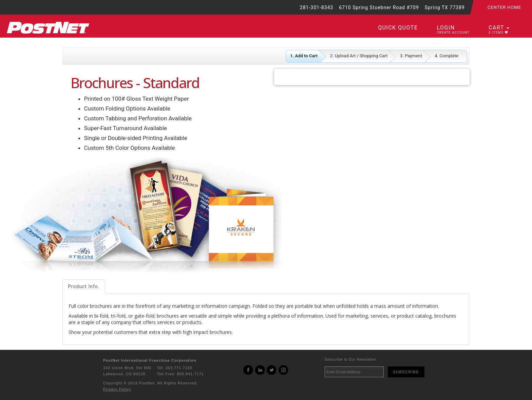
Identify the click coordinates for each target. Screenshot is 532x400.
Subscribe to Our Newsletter (350, 359)
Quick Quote (398, 28)
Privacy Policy (117, 389)
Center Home (504, 7)
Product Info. (84, 286)
